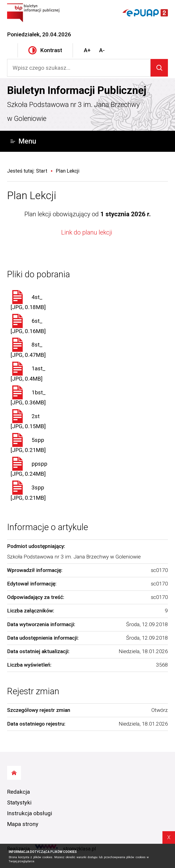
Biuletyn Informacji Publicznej (77, 90)
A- (102, 50)
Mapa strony (23, 824)
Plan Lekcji (32, 195)
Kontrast (45, 50)
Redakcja (19, 792)
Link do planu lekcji (87, 232)
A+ (87, 50)
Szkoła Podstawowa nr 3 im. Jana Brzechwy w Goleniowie (73, 112)
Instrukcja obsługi (30, 813)
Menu (23, 141)
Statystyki (19, 803)
